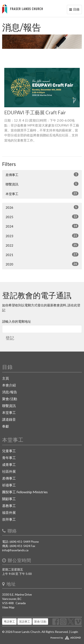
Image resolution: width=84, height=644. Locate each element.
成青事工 (9, 464)
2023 (42, 236)
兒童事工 (9, 451)
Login (74, 632)
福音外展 (9, 512)
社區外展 (9, 471)
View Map (8, 607)
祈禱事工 (9, 485)
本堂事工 (42, 194)
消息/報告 (10, 392)
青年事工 (9, 458)
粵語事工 (9, 622)
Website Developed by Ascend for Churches (42, 637)
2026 (42, 207)
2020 (42, 264)
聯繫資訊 (42, 184)
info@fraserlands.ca (15, 550)
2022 (42, 245)
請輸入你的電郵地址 (17, 321)
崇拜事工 (9, 519)
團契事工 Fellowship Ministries (25, 492)
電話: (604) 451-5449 (16, 542)
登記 (10, 338)
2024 (42, 226)
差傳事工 (42, 174)
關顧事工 (9, 499)
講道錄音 (9, 419)
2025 (42, 217)
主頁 (6, 378)
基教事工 (9, 506)
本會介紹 (9, 385)
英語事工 (25, 622)
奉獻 (6, 426)
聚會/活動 (10, 399)
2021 (42, 255)
